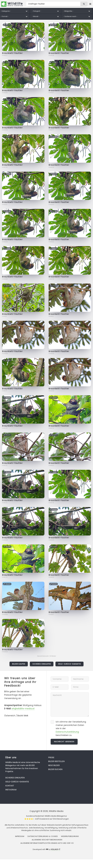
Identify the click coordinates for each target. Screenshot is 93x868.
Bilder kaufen (19, 664)
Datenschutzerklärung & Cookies (43, 836)
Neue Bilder (54, 765)
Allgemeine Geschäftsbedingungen (47, 840)
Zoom (7, 25)
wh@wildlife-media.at (23, 709)
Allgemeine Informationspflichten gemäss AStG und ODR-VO (47, 843)
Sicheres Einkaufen (42, 664)
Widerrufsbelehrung (70, 836)
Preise (51, 758)
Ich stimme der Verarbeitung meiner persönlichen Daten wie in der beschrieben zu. (71, 728)
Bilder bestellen (56, 761)
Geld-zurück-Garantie (69, 664)
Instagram (11, 790)
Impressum (20, 836)
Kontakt (10, 786)
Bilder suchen (55, 769)
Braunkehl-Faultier (12, 53)
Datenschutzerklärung (67, 732)
